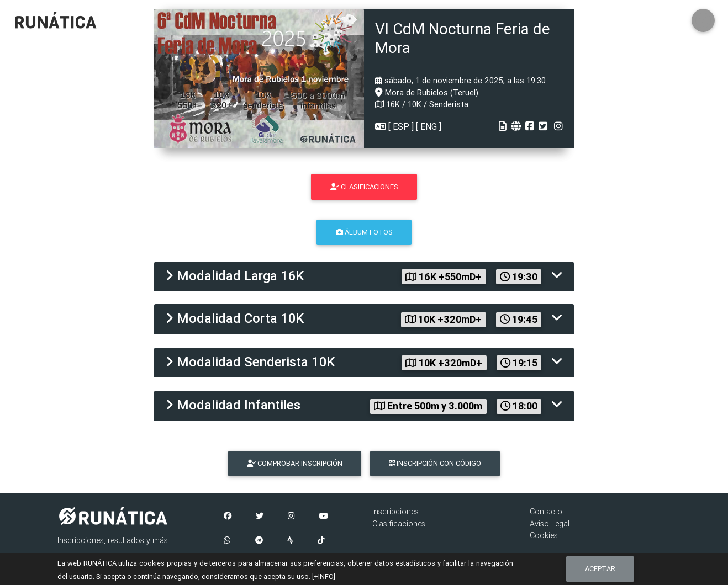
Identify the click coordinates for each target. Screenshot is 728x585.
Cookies (544, 535)
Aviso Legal (550, 524)
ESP (401, 126)
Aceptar (600, 569)
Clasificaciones (399, 524)
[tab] (364, 277)
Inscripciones (395, 512)
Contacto (546, 512)
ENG (429, 126)
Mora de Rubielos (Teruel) (427, 93)
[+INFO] (324, 576)
